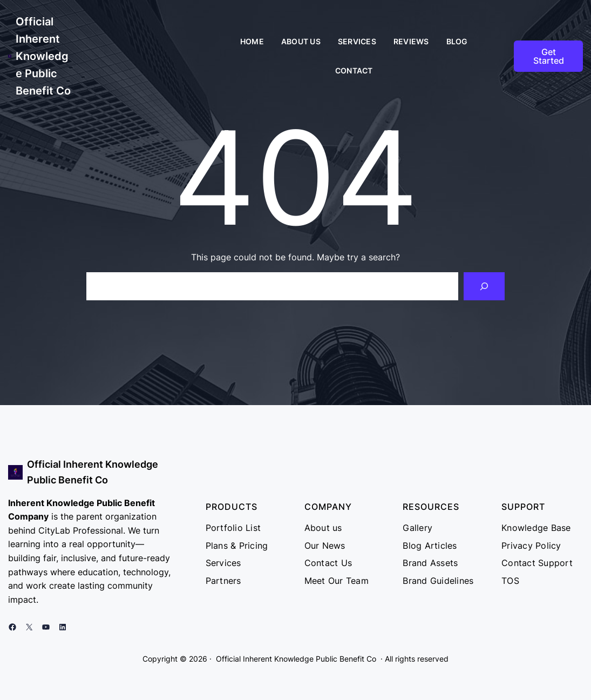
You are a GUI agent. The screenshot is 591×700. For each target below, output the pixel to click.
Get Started (549, 56)
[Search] (484, 286)
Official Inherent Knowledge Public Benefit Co (43, 56)
